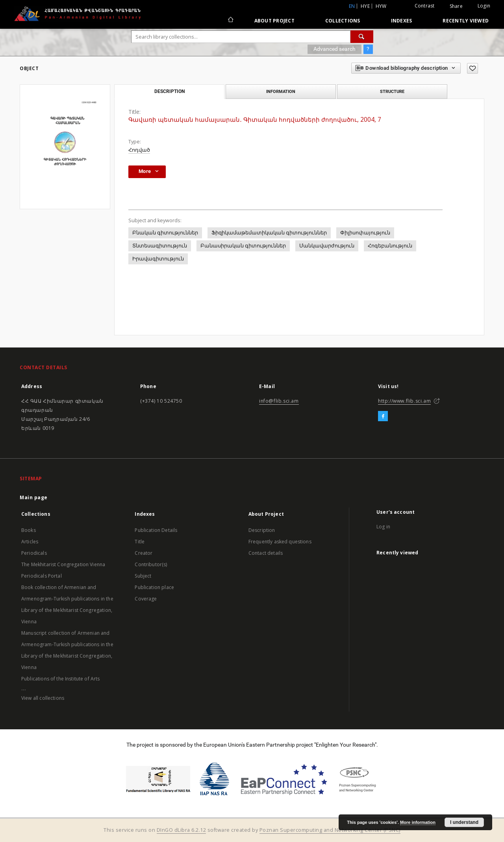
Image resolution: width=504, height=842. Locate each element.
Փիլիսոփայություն (365, 233)
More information (418, 822)
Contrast (425, 6)
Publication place (154, 587)
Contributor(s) (151, 564)
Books (29, 530)
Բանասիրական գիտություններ (243, 246)
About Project (274, 21)
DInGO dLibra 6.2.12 (182, 830)
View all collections (43, 698)
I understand (464, 822)
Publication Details (156, 530)
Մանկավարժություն (327, 246)
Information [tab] (281, 91)
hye (365, 6)
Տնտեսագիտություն (160, 246)
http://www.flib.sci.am (404, 401)
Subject (143, 576)
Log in (383, 527)
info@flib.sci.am (279, 401)
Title (140, 542)
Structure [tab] (392, 91)
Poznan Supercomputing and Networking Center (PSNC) (330, 830)
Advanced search (334, 49)
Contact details (266, 553)
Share (456, 6)
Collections (343, 21)
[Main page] (230, 20)
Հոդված (139, 150)
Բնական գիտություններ (165, 233)
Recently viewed (466, 21)
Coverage (146, 599)
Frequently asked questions (280, 542)
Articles (30, 542)
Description (262, 530)
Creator (144, 553)
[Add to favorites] (472, 68)
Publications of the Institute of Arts (61, 679)
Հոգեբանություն (390, 246)
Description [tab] (170, 91)
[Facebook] (383, 416)
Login (484, 6)
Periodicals (34, 553)
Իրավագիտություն (158, 259)
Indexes (402, 21)
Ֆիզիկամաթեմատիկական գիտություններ (269, 233)
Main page (34, 497)
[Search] (362, 37)
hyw (381, 6)
